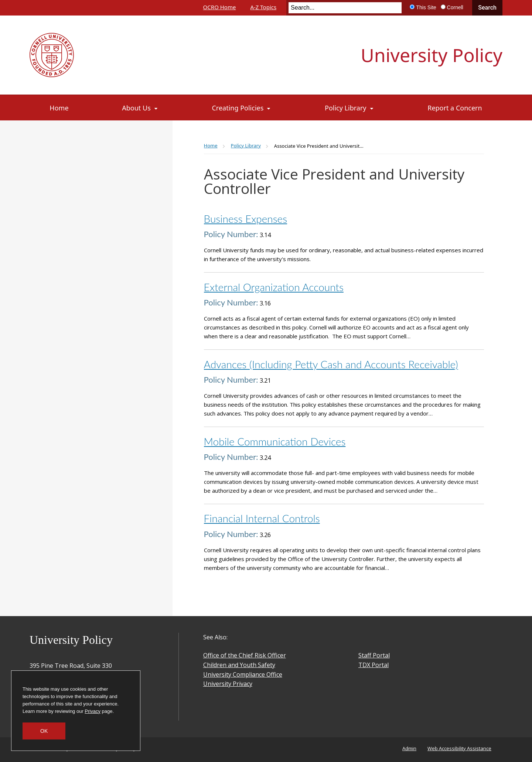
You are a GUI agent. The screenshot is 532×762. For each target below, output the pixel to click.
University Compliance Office (243, 674)
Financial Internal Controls (262, 518)
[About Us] (140, 108)
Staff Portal (374, 655)
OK (44, 731)
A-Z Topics (263, 7)
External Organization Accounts (274, 287)
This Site (426, 7)
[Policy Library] (349, 108)
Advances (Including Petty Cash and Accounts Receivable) (331, 364)
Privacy (93, 711)
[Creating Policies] (242, 108)
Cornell (455, 7)
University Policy (432, 55)
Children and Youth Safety (239, 665)
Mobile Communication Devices (275, 441)
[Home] (59, 108)
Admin (409, 748)
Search (487, 8)
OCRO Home (220, 7)
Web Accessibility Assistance (459, 748)
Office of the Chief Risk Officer (245, 655)
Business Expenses (246, 219)
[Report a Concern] (455, 108)
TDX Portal (374, 665)
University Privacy (228, 684)
